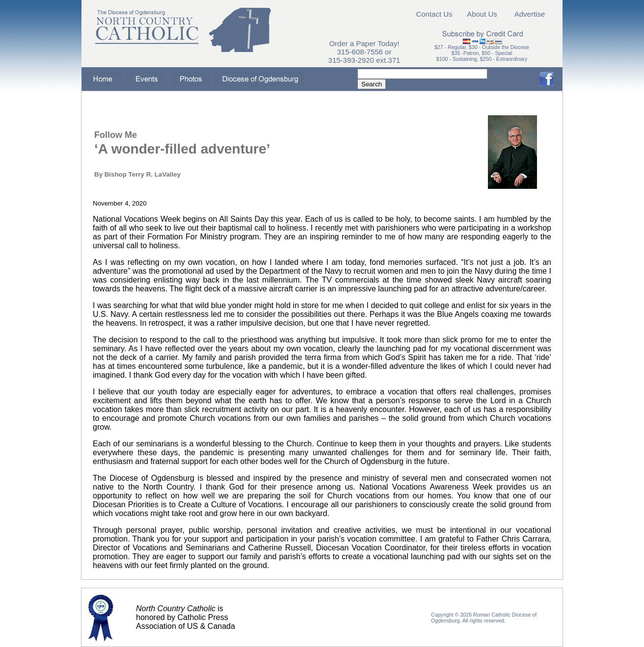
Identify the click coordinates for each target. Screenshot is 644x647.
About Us (482, 14)
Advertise (530, 14)
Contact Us (434, 14)
